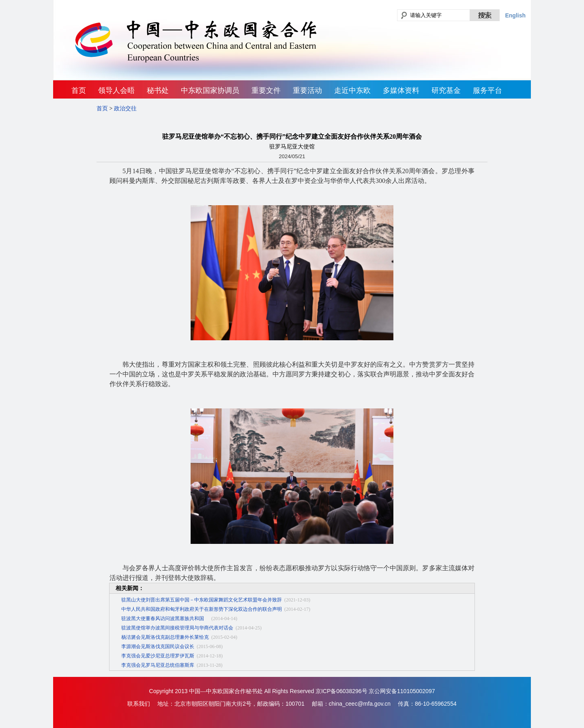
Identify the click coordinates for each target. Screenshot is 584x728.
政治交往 (125, 108)
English (515, 15)
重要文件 (266, 90)
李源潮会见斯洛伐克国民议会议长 (158, 646)
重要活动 (307, 90)
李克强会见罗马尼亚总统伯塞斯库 (158, 665)
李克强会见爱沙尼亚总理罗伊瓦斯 (158, 656)
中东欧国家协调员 (210, 90)
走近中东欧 (352, 90)
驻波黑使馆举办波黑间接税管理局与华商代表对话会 (177, 628)
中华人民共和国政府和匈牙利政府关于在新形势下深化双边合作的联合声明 (202, 609)
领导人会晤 (116, 90)
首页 (79, 90)
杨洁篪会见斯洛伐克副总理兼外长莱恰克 (165, 637)
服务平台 (487, 90)
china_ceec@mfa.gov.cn (360, 704)
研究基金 (446, 90)
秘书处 (158, 90)
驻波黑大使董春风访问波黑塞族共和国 (165, 618)
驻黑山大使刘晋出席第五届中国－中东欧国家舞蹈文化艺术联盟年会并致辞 (202, 600)
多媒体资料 (401, 90)
